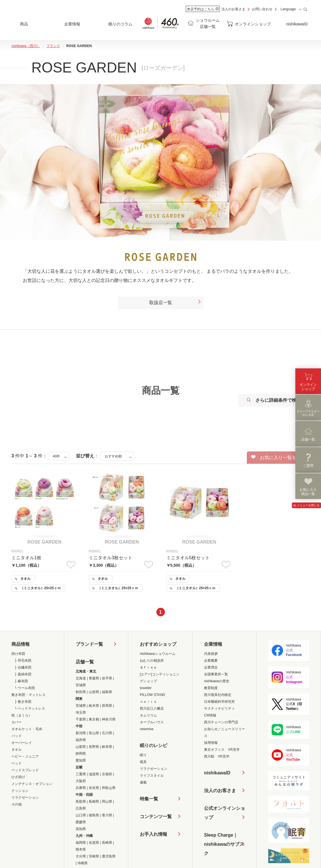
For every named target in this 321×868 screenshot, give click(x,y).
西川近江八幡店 (152, 708)
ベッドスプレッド (25, 770)
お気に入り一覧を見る (278, 457)
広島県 (81, 808)
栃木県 (94, 706)
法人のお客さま (233, 9)
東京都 (94, 719)
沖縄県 (82, 863)
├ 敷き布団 (23, 702)
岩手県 (107, 678)
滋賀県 (94, 774)
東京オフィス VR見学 (222, 750)
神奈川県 (109, 719)
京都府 (107, 774)
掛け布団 (18, 654)
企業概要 (211, 661)
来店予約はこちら (203, 9)
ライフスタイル (152, 776)
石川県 (107, 733)
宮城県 (81, 685)
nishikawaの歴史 (217, 681)
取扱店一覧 (175, 303)
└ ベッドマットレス (30, 708)
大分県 (81, 856)
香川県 (107, 815)
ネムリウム (148, 715)
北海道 (81, 678)
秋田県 (81, 692)
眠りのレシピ (154, 745)
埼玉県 (81, 712)
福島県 (107, 692)
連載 (143, 782)
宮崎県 (94, 856)
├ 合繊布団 (23, 667)
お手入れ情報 (154, 834)
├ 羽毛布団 (23, 661)
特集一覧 (149, 799)
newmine (147, 729)
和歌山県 (109, 788)
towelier (146, 688)
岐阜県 (107, 747)
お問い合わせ (262, 9)
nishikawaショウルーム (158, 654)
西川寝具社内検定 (218, 695)
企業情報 (213, 644)
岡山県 (107, 802)
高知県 (81, 829)
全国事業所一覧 (216, 674)
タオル (17, 750)
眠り (143, 755)
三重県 (81, 774)
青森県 (94, 678)
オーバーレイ (22, 743)
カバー (17, 722)
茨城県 (81, 706)
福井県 (81, 740)
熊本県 (81, 849)
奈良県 (94, 788)
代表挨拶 (211, 654)
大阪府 (81, 781)
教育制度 (211, 688)
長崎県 (107, 843)
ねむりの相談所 (152, 661)
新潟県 (81, 733)
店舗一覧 (85, 662)
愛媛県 (81, 822)
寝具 (143, 762)
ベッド (17, 763)
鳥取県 (81, 802)
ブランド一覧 (89, 644)
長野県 (94, 747)
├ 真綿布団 (23, 674)
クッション (20, 791)
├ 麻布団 (21, 681)
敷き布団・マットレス (29, 695)
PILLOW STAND (152, 695)
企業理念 (211, 667)
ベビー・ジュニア (25, 756)
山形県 (94, 692)
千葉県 (81, 719)
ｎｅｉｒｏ (148, 702)
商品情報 (21, 644)
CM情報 (210, 715)
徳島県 (94, 815)
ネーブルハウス (152, 722)
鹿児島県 (109, 856)
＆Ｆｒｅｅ (148, 667)
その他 (17, 804)
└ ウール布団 (25, 688)
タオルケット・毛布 (27, 729)
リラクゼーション (25, 798)
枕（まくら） (22, 715)
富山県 (94, 733)
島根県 (94, 802)
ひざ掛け (18, 777)
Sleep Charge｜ (225, 845)
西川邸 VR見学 (217, 756)
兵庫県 (81, 788)
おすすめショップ (158, 644)
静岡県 (81, 754)
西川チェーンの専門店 (221, 722)
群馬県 (107, 706)
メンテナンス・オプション (32, 784)
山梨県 (81, 747)
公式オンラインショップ (225, 813)
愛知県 (81, 760)
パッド (17, 736)
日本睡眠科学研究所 (219, 702)
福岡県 (81, 843)
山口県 (81, 815)
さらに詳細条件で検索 (274, 400)
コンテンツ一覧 (156, 816)
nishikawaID (297, 24)
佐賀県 (94, 843)
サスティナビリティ (219, 708)
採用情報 (211, 743)
